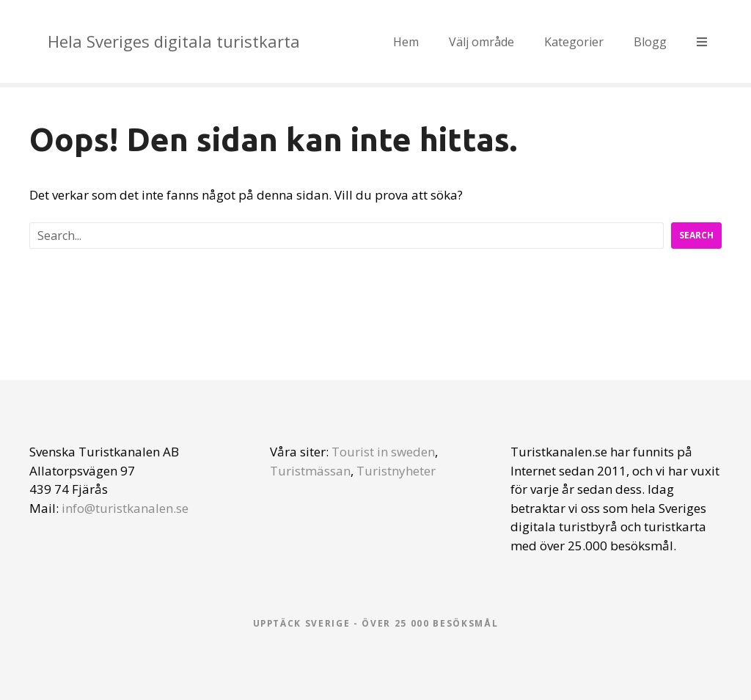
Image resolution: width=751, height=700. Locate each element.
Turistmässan (310, 471)
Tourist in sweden (383, 452)
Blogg (650, 42)
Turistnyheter (396, 471)
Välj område (481, 42)
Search (696, 235)
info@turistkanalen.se (125, 508)
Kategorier (574, 42)
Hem (406, 42)
